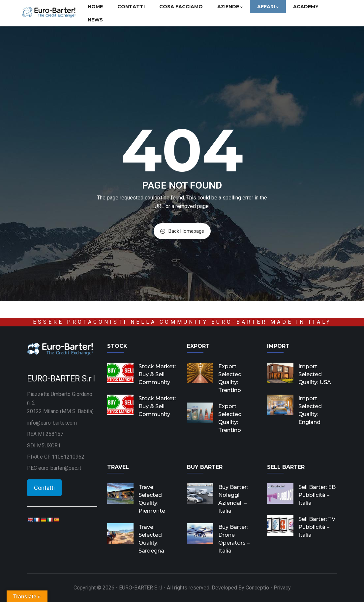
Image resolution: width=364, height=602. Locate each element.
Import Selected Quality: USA (315, 374)
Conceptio (257, 588)
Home (95, 7)
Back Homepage (182, 231)
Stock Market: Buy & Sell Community (157, 374)
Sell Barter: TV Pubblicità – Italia (317, 527)
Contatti (131, 7)
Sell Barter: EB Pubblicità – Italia (317, 495)
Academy (306, 7)
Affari (268, 7)
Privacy (282, 588)
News (95, 20)
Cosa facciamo (181, 7)
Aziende (230, 7)
